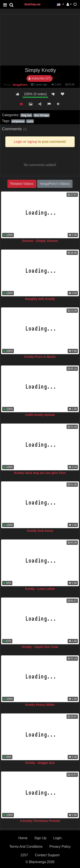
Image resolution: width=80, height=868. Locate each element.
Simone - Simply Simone (40, 241)
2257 (24, 855)
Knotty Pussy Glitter (40, 705)
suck (30, 121)
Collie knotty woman (40, 415)
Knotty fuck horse (40, 531)
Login (57, 838)
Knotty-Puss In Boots (40, 357)
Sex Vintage (42, 115)
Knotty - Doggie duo (40, 763)
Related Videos (22, 184)
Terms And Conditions (26, 847)
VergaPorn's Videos (55, 184)
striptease (18, 121)
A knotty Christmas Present (40, 821)
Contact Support (47, 855)
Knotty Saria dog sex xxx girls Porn (40, 473)
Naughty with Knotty (40, 299)
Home (23, 838)
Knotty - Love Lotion (40, 589)
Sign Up (40, 838)
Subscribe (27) (40, 78)
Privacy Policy (60, 847)
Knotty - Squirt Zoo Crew (40, 647)
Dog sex (26, 115)
